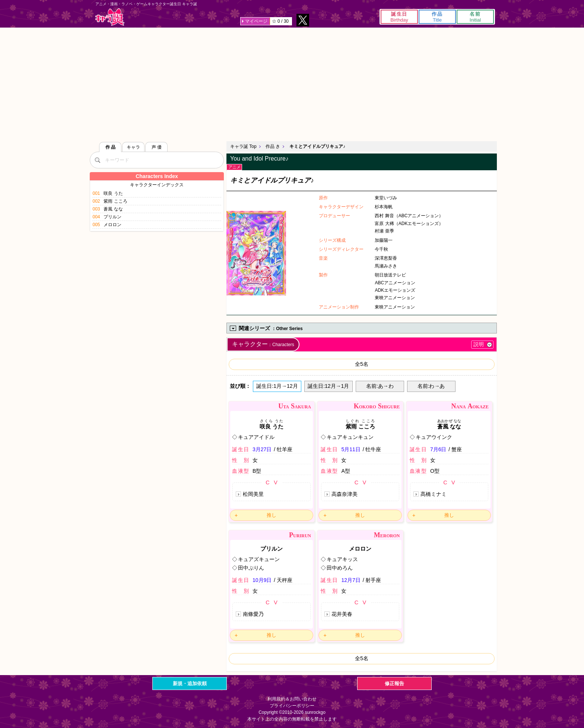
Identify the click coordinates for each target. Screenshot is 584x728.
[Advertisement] (292, 83)
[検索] (97, 160)
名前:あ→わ (380, 386)
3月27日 (262, 449)
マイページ (256, 21)
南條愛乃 (253, 614)
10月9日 (262, 580)
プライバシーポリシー (292, 706)
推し (272, 515)
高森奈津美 (345, 494)
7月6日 (438, 449)
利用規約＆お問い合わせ (292, 699)
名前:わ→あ (431, 386)
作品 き (273, 146)
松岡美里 (253, 494)
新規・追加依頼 (190, 683)
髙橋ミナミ (434, 494)
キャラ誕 (110, 17)
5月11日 (351, 449)
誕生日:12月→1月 (328, 386)
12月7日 (351, 580)
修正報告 (394, 683)
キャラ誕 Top (243, 146)
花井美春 (342, 614)
